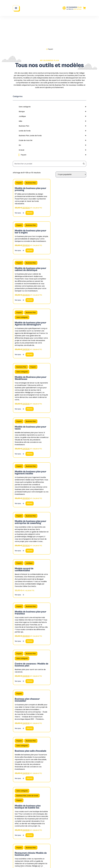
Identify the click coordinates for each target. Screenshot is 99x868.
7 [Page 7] (57, 640)
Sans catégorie (52, 107)
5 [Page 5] (51, 640)
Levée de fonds (52, 131)
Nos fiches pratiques (73, 826)
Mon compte (46, 839)
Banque (52, 112)
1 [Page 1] (41, 640)
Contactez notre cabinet (23, 854)
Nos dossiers (70, 840)
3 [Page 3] (46, 640)
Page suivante (80, 640)
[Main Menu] (16, 8)
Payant (53, 155)
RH (52, 145)
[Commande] (71, 174)
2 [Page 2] (43, 640)
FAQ (40, 830)
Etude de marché (52, 140)
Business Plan (52, 126)
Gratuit (52, 150)
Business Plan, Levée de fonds (52, 136)
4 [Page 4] (48, 640)
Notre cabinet (45, 826)
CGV (34, 863)
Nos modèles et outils (74, 830)
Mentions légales (44, 863)
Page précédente (21, 640)
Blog (66, 835)
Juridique (52, 116)
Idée (52, 121)
